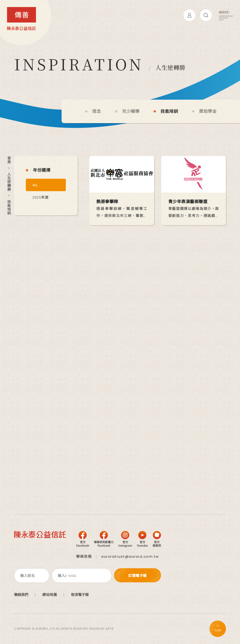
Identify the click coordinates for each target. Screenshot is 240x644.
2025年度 (40, 197)
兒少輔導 (131, 111)
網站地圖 (50, 594)
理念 (96, 111)
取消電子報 (80, 594)
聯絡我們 (21, 594)
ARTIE (110, 629)
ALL (35, 185)
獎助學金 (208, 111)
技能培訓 (169, 111)
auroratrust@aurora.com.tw (130, 556)
